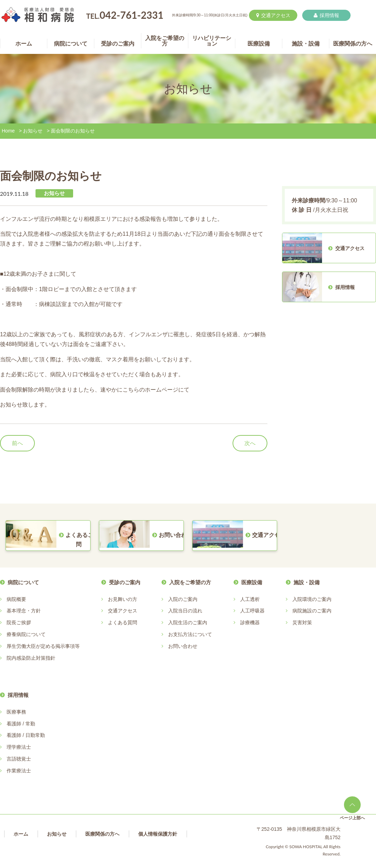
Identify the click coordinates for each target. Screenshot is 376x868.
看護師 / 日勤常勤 (26, 735)
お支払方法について (190, 634)
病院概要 (16, 599)
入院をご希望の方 (190, 582)
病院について (23, 582)
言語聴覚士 (19, 759)
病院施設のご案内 (312, 611)
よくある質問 (123, 622)
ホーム (21, 834)
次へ (250, 443)
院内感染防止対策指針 (31, 658)
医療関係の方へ (102, 834)
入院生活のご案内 (188, 622)
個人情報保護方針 (158, 834)
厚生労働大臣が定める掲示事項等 (43, 646)
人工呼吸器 (252, 611)
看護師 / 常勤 (21, 724)
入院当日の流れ (185, 611)
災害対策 (302, 622)
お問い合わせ (183, 646)
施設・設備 (307, 582)
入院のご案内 (183, 599)
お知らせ (33, 131)
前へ (17, 443)
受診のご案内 (125, 582)
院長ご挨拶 (19, 622)
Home (8, 131)
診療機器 (250, 622)
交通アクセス (273, 15)
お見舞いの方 (123, 599)
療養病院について (26, 634)
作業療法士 (19, 771)
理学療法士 (19, 747)
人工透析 (250, 599)
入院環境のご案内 (312, 599)
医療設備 (252, 582)
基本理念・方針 (24, 611)
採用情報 (326, 15)
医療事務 (16, 712)
